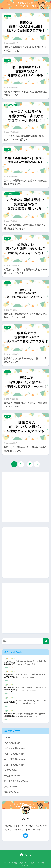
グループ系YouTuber (12, 194)
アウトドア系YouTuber (15, 748)
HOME (25, 855)
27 (30, 464)
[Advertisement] (25, 497)
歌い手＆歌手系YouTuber (16, 781)
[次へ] (37, 464)
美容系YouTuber (12, 792)
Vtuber (7, 16)
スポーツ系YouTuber (14, 765)
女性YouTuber (11, 770)
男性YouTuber (11, 787)
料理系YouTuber (10, 105)
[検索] (46, 641)
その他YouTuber (12, 743)
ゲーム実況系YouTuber (15, 759)
